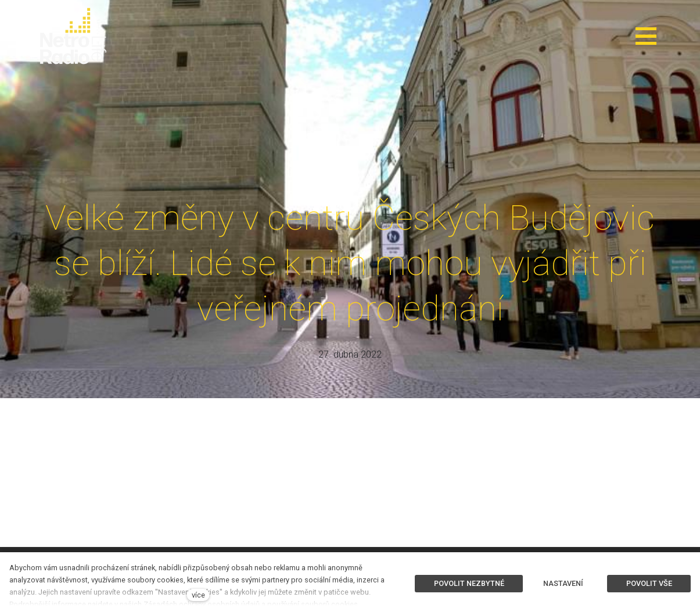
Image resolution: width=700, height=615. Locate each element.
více (198, 595)
